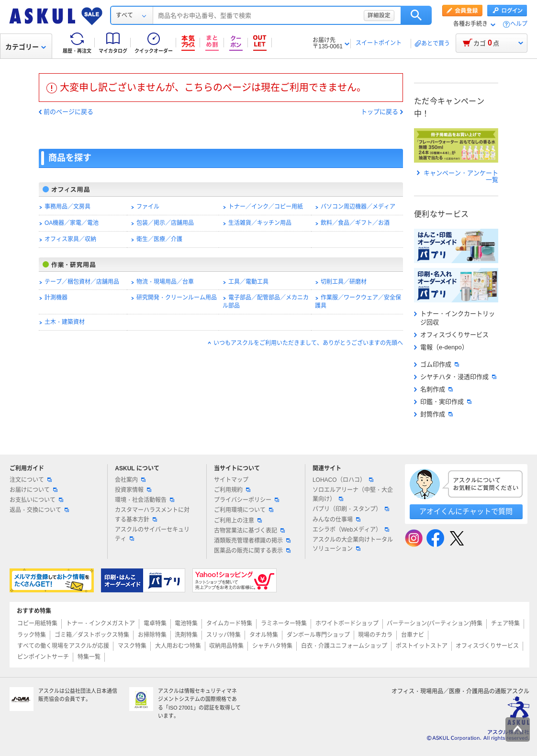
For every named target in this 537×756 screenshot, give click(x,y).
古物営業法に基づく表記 (249, 531)
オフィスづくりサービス (451, 335)
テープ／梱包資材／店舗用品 (82, 282)
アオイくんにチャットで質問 (466, 511)
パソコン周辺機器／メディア (358, 207)
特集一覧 (89, 657)
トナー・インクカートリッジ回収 (454, 318)
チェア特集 (505, 623)
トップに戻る (380, 112)
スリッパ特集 (224, 635)
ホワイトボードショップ (347, 623)
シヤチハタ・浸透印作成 (455, 377)
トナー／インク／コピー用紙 (266, 207)
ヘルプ (519, 24)
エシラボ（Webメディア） (351, 530)
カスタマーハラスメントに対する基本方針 (152, 515)
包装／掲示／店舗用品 (165, 223)
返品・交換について (39, 510)
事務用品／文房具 (67, 207)
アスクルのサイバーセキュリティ (152, 534)
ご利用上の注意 (238, 521)
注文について (31, 480)
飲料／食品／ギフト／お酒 (355, 223)
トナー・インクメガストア (101, 623)
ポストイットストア (422, 646)
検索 (416, 15)
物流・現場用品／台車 (165, 282)
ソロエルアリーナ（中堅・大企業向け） (353, 495)
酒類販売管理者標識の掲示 (252, 541)
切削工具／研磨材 (344, 282)
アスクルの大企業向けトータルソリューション (353, 544)
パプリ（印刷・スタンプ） (351, 509)
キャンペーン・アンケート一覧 (458, 177)
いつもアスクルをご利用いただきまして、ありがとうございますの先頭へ (308, 343)
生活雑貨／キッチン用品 (260, 223)
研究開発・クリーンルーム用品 (177, 298)
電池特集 (186, 623)
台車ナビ (413, 635)
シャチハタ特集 (272, 646)
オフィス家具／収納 (70, 239)
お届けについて (34, 490)
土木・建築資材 (65, 322)
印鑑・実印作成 (443, 402)
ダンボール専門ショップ (318, 635)
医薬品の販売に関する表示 (252, 551)
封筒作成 (433, 414)
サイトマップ (231, 480)
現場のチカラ (375, 635)
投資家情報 (133, 490)
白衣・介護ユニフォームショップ (344, 646)
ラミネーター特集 (284, 623)
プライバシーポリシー (246, 500)
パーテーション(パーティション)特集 (435, 623)
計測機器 (56, 298)
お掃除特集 (152, 635)
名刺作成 (433, 389)
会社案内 (130, 480)
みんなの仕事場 (336, 520)
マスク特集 (132, 646)
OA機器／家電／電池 (72, 223)
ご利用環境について (244, 510)
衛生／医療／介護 (159, 239)
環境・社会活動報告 (145, 500)
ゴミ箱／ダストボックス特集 (92, 635)
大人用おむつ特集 (178, 646)
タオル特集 (264, 635)
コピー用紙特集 (37, 623)
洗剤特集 (186, 635)
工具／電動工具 (248, 282)
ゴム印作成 (436, 364)
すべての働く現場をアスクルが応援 (63, 646)
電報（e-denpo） (441, 347)
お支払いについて (36, 500)
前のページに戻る (68, 112)
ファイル (148, 207)
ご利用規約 (232, 490)
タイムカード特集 (229, 623)
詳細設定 (379, 15)
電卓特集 (155, 623)
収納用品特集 (226, 646)
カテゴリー (26, 47)
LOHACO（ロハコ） (343, 480)
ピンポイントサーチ (43, 657)
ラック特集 (32, 635)
